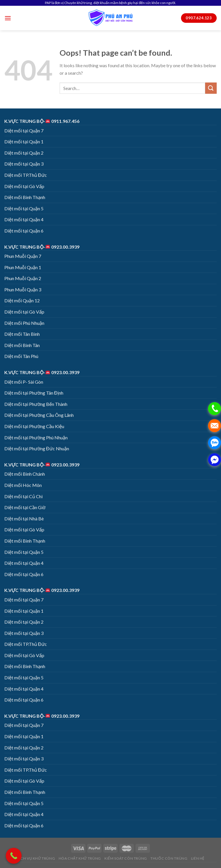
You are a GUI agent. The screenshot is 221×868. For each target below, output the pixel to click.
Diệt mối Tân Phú (21, 356)
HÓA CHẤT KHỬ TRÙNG (80, 858)
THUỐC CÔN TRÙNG (169, 858)
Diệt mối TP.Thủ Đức (26, 175)
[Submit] (211, 88)
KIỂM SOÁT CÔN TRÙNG (126, 858)
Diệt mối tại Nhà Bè (24, 519)
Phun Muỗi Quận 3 (23, 289)
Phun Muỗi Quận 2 (23, 278)
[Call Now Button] (14, 856)
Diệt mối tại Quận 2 (24, 153)
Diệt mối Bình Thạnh (25, 197)
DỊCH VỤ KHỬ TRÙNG (36, 858)
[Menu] (8, 18)
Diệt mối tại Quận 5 (24, 208)
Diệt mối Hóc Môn (23, 485)
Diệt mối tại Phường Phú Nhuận (36, 437)
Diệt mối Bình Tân (22, 345)
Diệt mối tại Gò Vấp (24, 186)
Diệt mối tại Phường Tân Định (34, 393)
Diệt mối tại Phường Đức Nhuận (37, 448)
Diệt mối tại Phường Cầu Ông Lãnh (39, 415)
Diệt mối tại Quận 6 (24, 231)
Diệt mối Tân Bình (22, 334)
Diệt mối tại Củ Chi (23, 496)
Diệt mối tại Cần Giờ (25, 507)
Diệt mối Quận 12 (22, 300)
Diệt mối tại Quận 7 (24, 131)
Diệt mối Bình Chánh (25, 474)
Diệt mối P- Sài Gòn (24, 382)
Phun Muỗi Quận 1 (23, 267)
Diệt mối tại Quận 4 (24, 219)
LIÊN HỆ (198, 858)
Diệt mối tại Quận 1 (24, 141)
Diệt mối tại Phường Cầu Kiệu (34, 426)
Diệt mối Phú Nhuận (24, 323)
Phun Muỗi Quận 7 (23, 256)
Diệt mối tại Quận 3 (24, 164)
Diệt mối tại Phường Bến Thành (36, 404)
